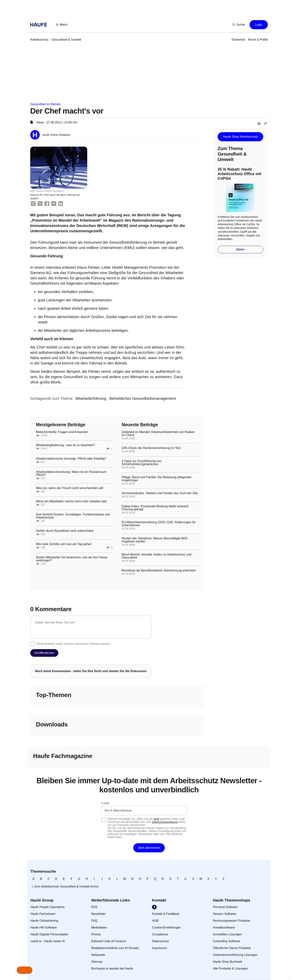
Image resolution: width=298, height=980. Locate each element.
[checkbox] (32, 644)
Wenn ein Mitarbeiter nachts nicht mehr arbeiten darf (71, 501)
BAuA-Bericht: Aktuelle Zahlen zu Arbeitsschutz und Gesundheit (156, 556)
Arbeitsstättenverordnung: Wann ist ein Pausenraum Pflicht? (71, 473)
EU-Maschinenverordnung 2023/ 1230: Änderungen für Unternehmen (159, 524)
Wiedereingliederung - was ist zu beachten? (65, 445)
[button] (62, 25)
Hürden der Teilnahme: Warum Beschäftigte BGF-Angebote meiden (155, 540)
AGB (157, 819)
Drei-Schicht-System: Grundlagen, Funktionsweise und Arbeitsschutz (73, 516)
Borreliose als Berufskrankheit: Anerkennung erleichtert (159, 571)
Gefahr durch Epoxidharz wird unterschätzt (65, 531)
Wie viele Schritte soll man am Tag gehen (64, 544)
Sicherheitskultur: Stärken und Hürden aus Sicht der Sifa (160, 493)
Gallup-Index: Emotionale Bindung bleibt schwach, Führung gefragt (156, 508)
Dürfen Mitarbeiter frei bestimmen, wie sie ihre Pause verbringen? (72, 559)
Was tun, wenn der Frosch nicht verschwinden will (69, 488)
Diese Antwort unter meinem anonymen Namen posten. (74, 644)
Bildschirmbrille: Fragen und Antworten (62, 432)
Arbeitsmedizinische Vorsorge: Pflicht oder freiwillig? (71, 459)
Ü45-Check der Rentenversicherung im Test (151, 448)
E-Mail (105, 803)
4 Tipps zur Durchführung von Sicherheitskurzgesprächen (142, 463)
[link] (39, 40)
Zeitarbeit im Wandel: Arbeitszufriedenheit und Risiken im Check (158, 434)
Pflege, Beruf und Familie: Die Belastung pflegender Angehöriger (157, 479)
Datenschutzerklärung (165, 822)
